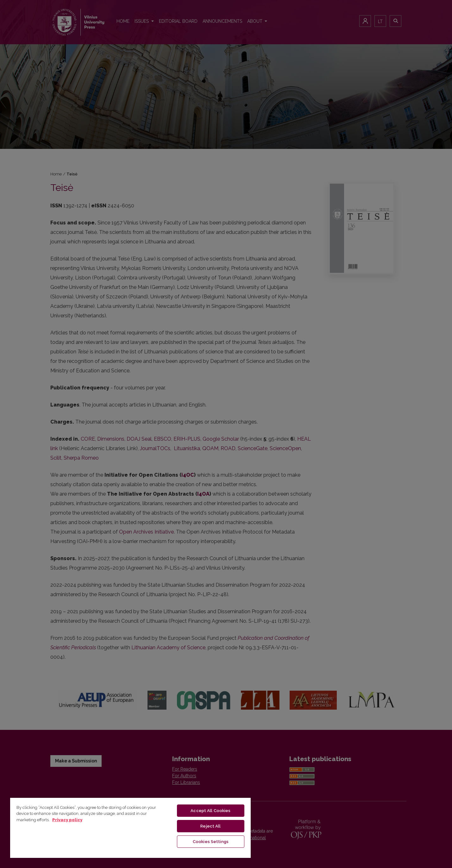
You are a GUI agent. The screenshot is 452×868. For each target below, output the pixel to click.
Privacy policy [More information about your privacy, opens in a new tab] (67, 820)
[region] (130, 828)
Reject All (210, 826)
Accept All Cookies (210, 811)
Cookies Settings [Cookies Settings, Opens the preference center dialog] (211, 842)
